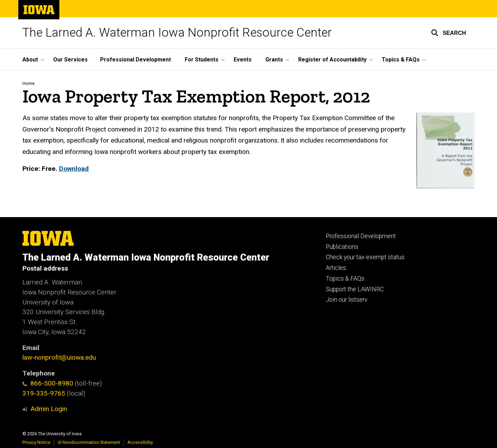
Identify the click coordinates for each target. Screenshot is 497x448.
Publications (342, 247)
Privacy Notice (36, 442)
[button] (449, 33)
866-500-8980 (48, 383)
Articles (336, 268)
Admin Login (49, 409)
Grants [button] (274, 60)
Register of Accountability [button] (332, 60)
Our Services (70, 60)
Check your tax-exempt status (365, 257)
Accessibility (140, 442)
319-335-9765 (44, 393)
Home (28, 83)
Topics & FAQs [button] (401, 60)
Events (243, 60)
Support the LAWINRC (355, 289)
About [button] (30, 60)
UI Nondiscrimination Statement (89, 442)
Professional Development (135, 60)
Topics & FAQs (345, 279)
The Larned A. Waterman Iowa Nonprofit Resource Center (177, 33)
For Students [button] (202, 60)
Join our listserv (347, 300)
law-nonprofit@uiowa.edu (59, 357)
